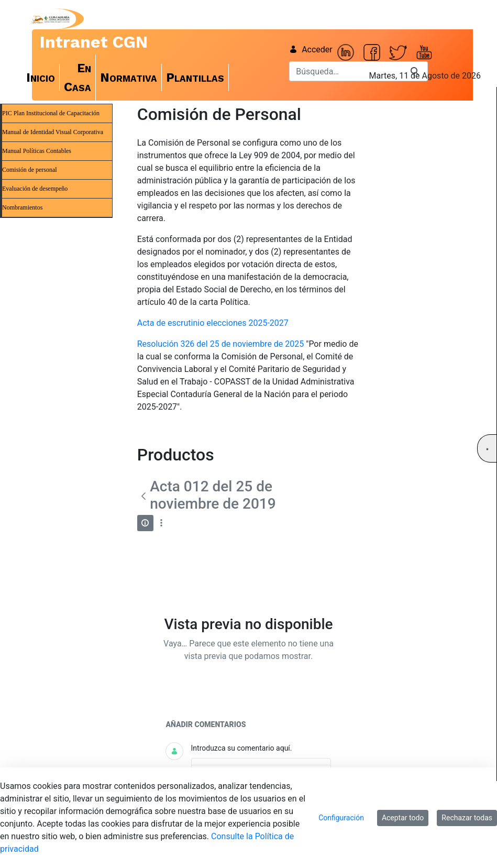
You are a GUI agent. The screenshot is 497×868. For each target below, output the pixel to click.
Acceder (311, 50)
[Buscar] (346, 71)
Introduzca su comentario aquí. (242, 748)
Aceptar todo (403, 818)
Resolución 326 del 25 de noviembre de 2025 (221, 344)
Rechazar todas (467, 818)
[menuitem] (41, 78)
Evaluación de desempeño (35, 189)
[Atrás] (144, 496)
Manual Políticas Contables (37, 151)
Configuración (341, 818)
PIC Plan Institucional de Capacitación (51, 113)
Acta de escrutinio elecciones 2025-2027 (213, 323)
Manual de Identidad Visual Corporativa (53, 132)
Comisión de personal (30, 170)
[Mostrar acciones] (162, 523)
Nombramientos (22, 207)
